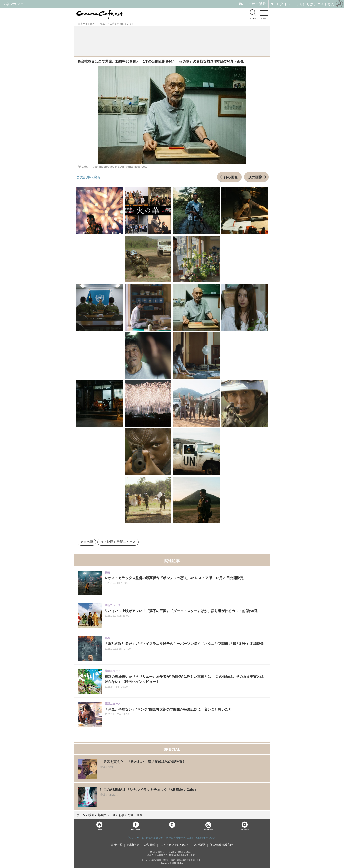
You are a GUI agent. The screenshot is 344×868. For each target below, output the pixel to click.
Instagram (208, 826)
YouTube (245, 829)
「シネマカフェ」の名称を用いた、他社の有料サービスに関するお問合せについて (172, 838)
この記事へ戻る (88, 177)
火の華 (88, 542)
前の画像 (231, 177)
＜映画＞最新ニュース (120, 542)
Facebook (136, 829)
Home (99, 829)
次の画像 (255, 177)
